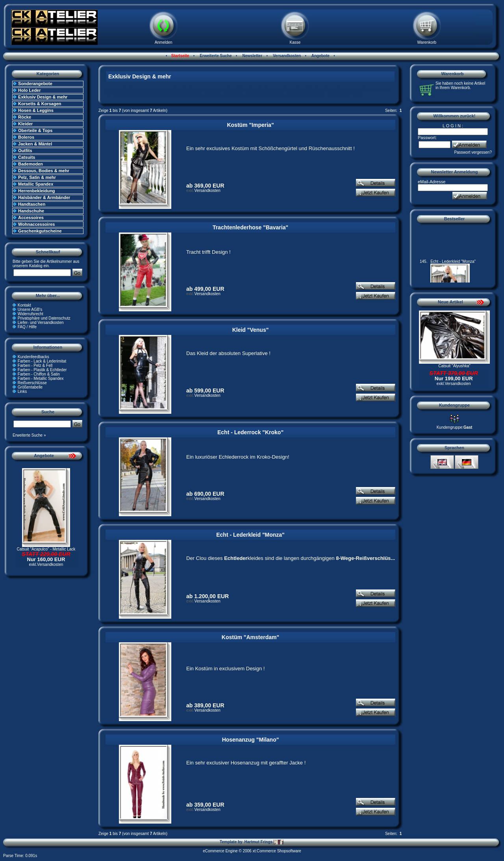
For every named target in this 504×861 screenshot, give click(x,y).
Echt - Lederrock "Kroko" (250, 432)
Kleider (25, 124)
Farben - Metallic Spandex (41, 378)
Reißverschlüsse (32, 383)
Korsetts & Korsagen (40, 104)
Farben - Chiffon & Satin (39, 374)
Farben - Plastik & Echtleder (42, 370)
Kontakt (24, 305)
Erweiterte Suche (215, 56)
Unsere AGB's (30, 310)
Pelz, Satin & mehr (37, 177)
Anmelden (164, 42)
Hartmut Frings (264, 842)
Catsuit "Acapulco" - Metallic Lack (46, 549)
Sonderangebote (35, 84)
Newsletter (252, 56)
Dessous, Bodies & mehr (44, 171)
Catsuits (27, 157)
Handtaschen (32, 204)
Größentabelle (30, 387)
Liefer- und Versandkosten (41, 323)
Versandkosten (286, 56)
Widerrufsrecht (31, 314)
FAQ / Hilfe (27, 327)
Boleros (26, 137)
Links (22, 391)
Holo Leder (29, 90)
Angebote (320, 56)
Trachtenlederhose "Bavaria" (250, 227)
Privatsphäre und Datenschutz (44, 318)
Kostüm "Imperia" (250, 125)
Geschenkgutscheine (40, 231)
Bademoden (31, 164)
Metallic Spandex (36, 184)
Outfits (25, 151)
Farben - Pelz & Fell (35, 365)
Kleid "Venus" (251, 330)
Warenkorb (427, 42)
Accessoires (31, 218)
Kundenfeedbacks (33, 357)
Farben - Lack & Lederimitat (42, 361)
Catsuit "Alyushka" (454, 366)
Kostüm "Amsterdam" (250, 637)
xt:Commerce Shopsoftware (277, 851)
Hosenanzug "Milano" (251, 740)
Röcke (25, 117)
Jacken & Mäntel (35, 144)
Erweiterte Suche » (29, 435)
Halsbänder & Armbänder (44, 197)
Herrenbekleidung (37, 191)
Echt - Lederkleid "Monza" (250, 535)
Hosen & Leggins (36, 110)
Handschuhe (31, 211)
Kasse (295, 42)
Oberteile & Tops (35, 130)
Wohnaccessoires (36, 224)
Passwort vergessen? (473, 152)
